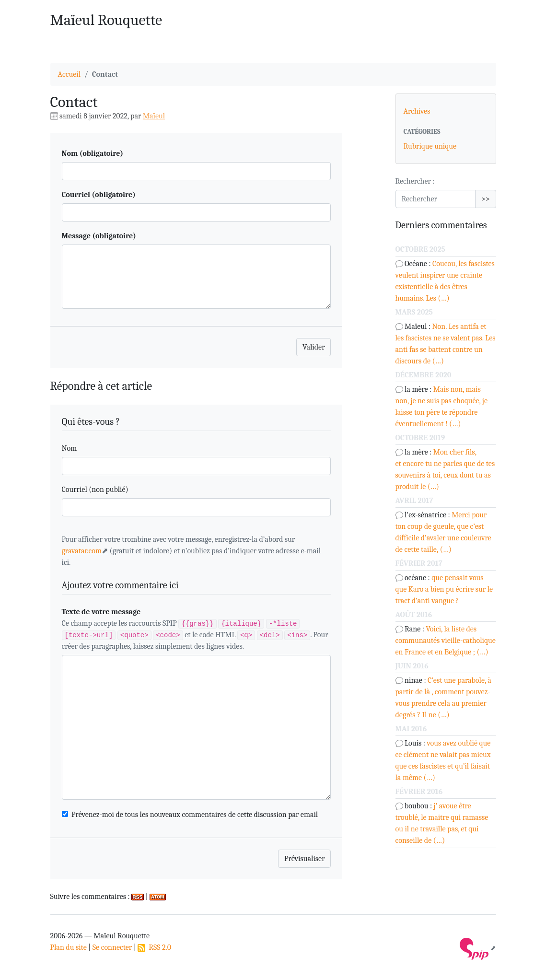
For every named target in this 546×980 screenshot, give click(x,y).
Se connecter (112, 947)
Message (99, 236)
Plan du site (69, 947)
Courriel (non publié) (95, 490)
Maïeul (154, 116)
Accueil (70, 74)
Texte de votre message (101, 612)
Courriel (99, 195)
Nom (93, 153)
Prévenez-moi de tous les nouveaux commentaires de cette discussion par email (195, 815)
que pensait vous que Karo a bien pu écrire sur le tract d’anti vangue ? (444, 589)
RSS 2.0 (154, 947)
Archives (417, 111)
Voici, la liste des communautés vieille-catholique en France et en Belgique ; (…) (446, 641)
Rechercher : (415, 181)
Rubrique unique (430, 146)
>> (486, 199)
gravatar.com (82, 551)
